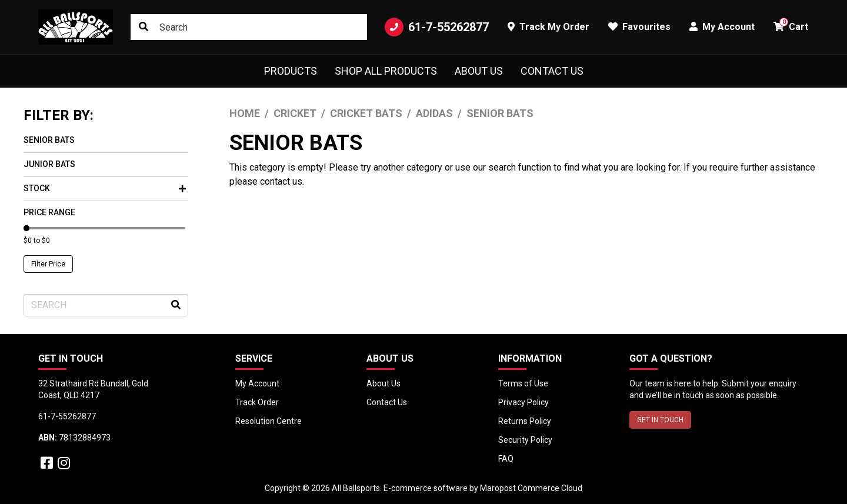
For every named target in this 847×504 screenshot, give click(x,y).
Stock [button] (105, 188)
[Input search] (249, 27)
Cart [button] (791, 25)
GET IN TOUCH (660, 420)
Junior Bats (49, 164)
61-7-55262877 (437, 27)
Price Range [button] (49, 212)
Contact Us (552, 71)
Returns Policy (525, 421)
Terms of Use (523, 383)
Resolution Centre (269, 421)
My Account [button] (722, 27)
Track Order (257, 402)
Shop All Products (386, 71)
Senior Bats (49, 140)
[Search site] (144, 27)
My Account (257, 383)
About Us (479, 71)
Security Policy (525, 440)
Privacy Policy (523, 402)
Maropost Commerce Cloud (531, 488)
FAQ (506, 459)
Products (291, 71)
